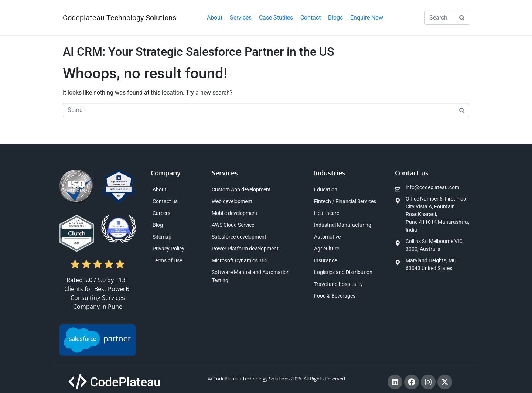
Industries (329, 173)
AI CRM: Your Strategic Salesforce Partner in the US (198, 52)
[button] (241, 18)
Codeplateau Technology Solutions (120, 18)
